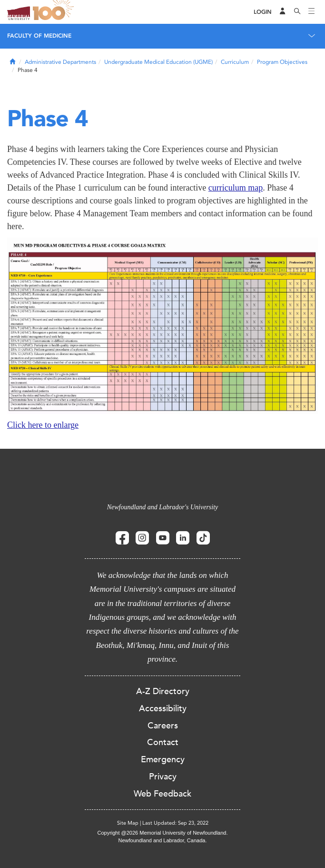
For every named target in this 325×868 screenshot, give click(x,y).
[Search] (297, 12)
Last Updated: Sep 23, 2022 (175, 823)
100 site (55, 12)
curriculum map (236, 188)
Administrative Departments (60, 62)
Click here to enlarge (43, 425)
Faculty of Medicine (39, 36)
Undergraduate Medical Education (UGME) (158, 62)
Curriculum (235, 62)
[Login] (263, 12)
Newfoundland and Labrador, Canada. (163, 840)
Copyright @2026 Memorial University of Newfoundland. (162, 833)
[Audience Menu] (283, 12)
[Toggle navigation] (312, 12)
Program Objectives (282, 62)
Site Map (128, 823)
